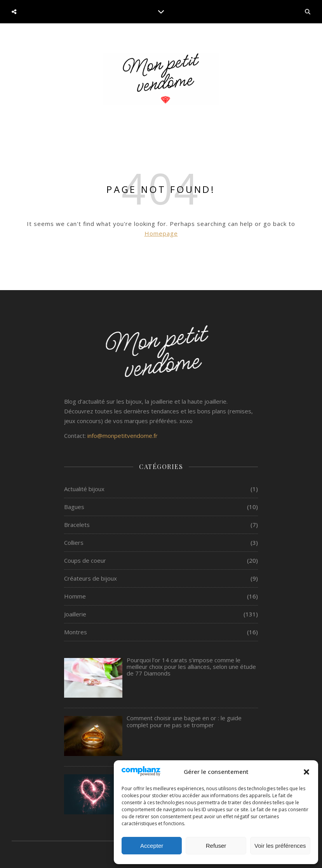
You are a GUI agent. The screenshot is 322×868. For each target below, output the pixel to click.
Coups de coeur (85, 560)
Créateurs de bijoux (91, 578)
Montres (76, 632)
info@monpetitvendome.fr (123, 436)
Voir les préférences (280, 846)
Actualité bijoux (84, 489)
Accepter (152, 846)
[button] (306, 772)
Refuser (216, 846)
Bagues (74, 507)
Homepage (161, 233)
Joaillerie (75, 614)
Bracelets (77, 525)
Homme (75, 596)
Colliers (74, 542)
